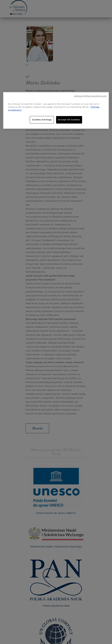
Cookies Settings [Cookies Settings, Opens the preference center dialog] (42, 120)
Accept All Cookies (69, 120)
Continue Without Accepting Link (90, 96)
